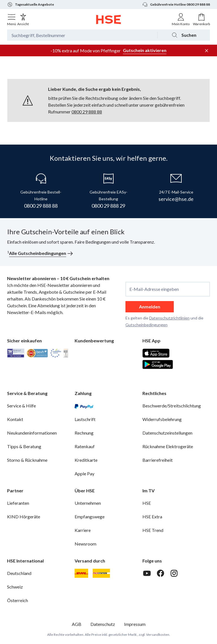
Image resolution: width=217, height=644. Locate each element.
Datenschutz (103, 624)
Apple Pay (84, 474)
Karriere (83, 530)
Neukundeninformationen (32, 433)
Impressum (135, 624)
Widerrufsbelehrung (162, 419)
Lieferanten (18, 503)
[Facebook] (160, 573)
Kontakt (15, 419)
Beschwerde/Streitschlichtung (172, 406)
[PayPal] (84, 406)
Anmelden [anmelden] (150, 307)
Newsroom (85, 544)
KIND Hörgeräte (24, 517)
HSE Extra (152, 517)
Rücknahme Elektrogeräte (168, 446)
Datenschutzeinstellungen (167, 433)
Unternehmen (88, 503)
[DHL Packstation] (101, 573)
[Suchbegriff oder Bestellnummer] (82, 35)
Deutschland (19, 573)
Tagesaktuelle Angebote (31, 5)
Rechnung (84, 433)
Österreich (18, 600)
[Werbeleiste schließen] (207, 51)
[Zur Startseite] (109, 20)
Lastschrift (85, 419)
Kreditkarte (86, 460)
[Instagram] (174, 573)
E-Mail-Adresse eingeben (154, 289)
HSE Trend (153, 530)
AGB (77, 624)
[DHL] (81, 573)
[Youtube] (147, 573)
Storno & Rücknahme (27, 460)
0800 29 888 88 (87, 112)
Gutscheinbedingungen (147, 325)
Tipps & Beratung (24, 446)
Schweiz (15, 587)
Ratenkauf (85, 446)
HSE (147, 503)
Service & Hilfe (21, 406)
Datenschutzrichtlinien (169, 318)
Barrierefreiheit (158, 460)
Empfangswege (90, 517)
